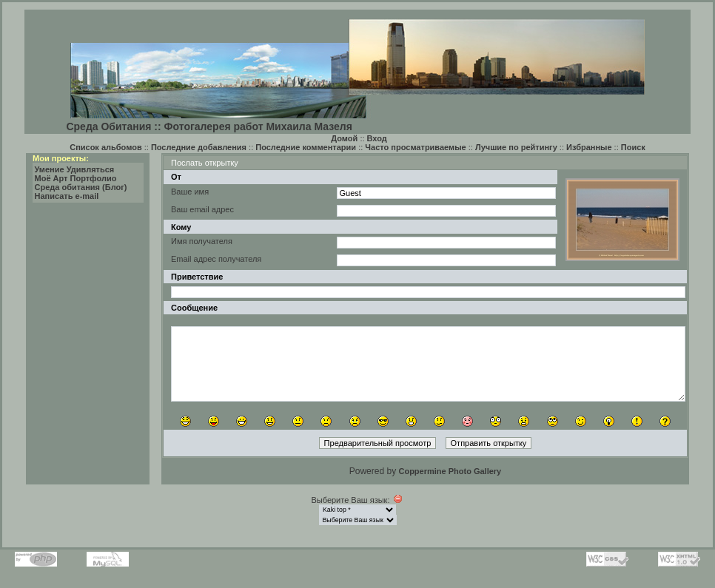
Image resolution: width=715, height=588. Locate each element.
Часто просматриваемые (415, 147)
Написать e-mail (67, 196)
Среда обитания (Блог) (81, 187)
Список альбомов (105, 147)
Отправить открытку (489, 443)
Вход (377, 138)
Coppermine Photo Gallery (450, 471)
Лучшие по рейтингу (516, 147)
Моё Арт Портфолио (76, 178)
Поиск (633, 147)
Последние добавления (199, 147)
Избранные (589, 147)
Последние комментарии (306, 147)
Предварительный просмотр (378, 443)
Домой (344, 138)
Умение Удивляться (75, 169)
